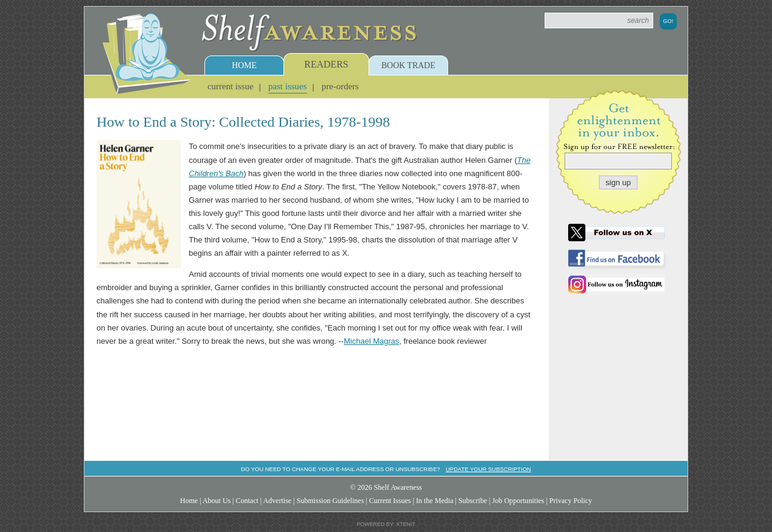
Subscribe (473, 501)
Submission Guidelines (331, 501)
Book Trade (408, 65)
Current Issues (390, 501)
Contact (247, 501)
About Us (217, 501)
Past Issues (288, 86)
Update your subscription (488, 469)
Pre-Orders (340, 86)
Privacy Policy (571, 501)
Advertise (277, 501)
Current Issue (230, 86)
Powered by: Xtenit (386, 524)
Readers (327, 64)
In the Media (435, 501)
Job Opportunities (518, 501)
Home (244, 65)
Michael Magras (372, 341)
